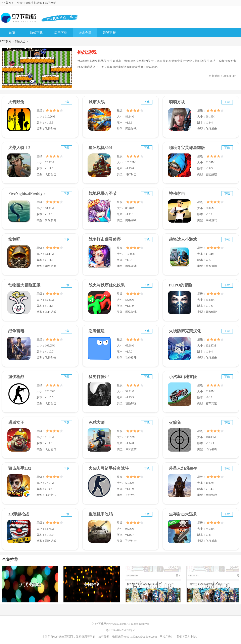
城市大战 (97, 102)
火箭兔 (175, 422)
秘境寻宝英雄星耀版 (187, 148)
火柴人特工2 (19, 148)
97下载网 (6, 41)
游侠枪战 (16, 377)
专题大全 (20, 41)
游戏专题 (85, 33)
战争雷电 (16, 331)
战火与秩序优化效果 (107, 285)
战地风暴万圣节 (103, 193)
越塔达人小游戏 (183, 239)
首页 (12, 33)
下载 (66, 102)
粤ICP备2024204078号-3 (120, 630)
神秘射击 (177, 193)
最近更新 (109, 33)
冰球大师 (97, 422)
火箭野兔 (16, 102)
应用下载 (61, 33)
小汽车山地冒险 (183, 377)
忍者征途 (97, 331)
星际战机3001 (101, 148)
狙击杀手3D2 (20, 468)
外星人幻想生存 (183, 468)
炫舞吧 (14, 239)
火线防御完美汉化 (185, 331)
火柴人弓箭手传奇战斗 (109, 468)
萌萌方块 (177, 102)
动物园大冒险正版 (24, 285)
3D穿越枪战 (19, 514)
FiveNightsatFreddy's (27, 193)
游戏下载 (36, 33)
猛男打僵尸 (99, 377)
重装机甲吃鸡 (101, 514)
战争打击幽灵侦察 (105, 239)
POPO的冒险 (181, 285)
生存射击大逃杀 (183, 514)
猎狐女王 (16, 422)
